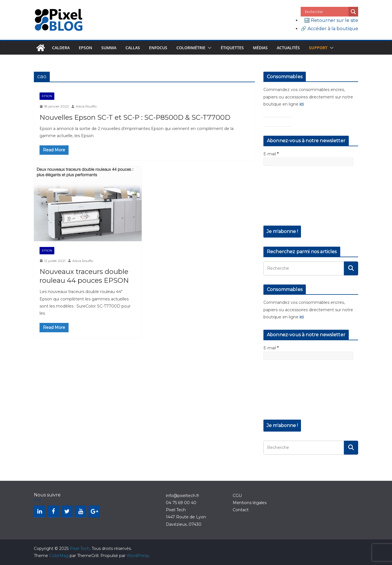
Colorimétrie (191, 48)
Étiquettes (232, 48)
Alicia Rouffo (86, 106)
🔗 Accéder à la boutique (329, 29)
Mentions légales (250, 503)
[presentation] (287, 199)
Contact (241, 510)
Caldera (61, 48)
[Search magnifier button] (353, 12)
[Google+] (94, 512)
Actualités (288, 48)
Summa (109, 48)
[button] (209, 48)
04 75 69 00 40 (181, 503)
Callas (133, 48)
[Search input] (326, 12)
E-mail (271, 154)
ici (302, 104)
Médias (260, 48)
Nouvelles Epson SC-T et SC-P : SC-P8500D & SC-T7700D (135, 117)
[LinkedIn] (40, 512)
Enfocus (158, 48)
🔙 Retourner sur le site (331, 20)
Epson (85, 48)
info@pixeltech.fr (182, 496)
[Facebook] (53, 512)
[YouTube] (81, 512)
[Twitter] (67, 512)
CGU (237, 496)
